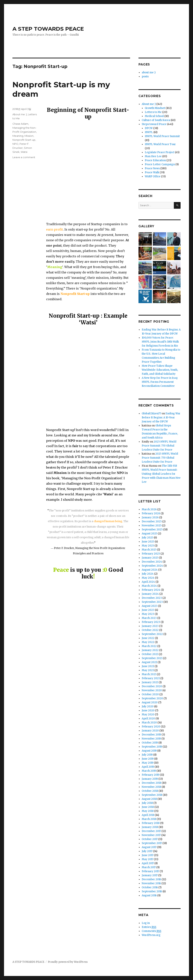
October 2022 (150, 630)
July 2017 (147, 851)
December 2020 (152, 686)
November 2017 (151, 835)
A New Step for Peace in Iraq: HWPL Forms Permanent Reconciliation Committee (160, 382)
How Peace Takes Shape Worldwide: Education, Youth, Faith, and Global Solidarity (160, 370)
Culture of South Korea (156, 120)
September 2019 (152, 747)
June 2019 (148, 759)
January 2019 (150, 779)
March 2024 (149, 586)
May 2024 (148, 578)
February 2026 (151, 513)
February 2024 (151, 590)
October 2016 (150, 887)
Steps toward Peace (154, 124)
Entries (149, 927)
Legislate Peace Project (160, 152)
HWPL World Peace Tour (160, 144)
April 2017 (148, 863)
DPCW (149, 128)
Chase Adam (20, 124)
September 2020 (152, 698)
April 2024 (148, 582)
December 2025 (152, 521)
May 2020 (148, 715)
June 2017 (148, 855)
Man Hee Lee (153, 156)
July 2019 (147, 755)
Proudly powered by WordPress (68, 962)
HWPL (149, 132)
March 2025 (149, 550)
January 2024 (150, 594)
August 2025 (149, 534)
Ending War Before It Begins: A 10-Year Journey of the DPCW (161, 418)
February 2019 (151, 775)
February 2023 (151, 622)
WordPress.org (151, 935)
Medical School (154, 116)
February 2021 (151, 678)
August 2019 (149, 751)
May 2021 (148, 670)
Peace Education (155, 160)
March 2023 (149, 618)
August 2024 (150, 570)
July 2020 (148, 706)
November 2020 (152, 690)
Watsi (24, 152)
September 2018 (152, 795)
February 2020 (151, 727)
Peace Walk (152, 172)
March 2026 (149, 509)
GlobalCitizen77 (151, 414)
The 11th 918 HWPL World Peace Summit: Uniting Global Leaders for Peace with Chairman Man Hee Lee (161, 474)
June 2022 (148, 638)
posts (145, 76)
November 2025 (152, 526)
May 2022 (148, 642)
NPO (15, 144)
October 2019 (150, 743)
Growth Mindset (155, 108)
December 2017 (151, 831)
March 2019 (149, 771)
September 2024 (152, 566)
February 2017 (150, 871)
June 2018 (148, 807)
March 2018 (149, 819)
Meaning (18, 136)
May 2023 (148, 614)
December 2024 (152, 562)
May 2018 (148, 811)
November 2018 (151, 787)
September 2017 (152, 843)
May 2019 (148, 763)
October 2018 (150, 791)
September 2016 (152, 891)
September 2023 (152, 602)
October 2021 (150, 654)
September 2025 (152, 530)
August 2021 (149, 662)
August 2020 (150, 702)
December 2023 (152, 598)
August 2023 (150, 606)
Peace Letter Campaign (160, 164)
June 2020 (148, 710)
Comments (151, 931)
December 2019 (151, 735)
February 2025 (151, 554)
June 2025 (148, 542)
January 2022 (150, 650)
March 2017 (149, 867)
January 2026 (150, 517)
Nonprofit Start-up (24, 140)
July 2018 (147, 803)
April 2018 (148, 815)
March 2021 (149, 674)
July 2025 (147, 538)
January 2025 (150, 558)
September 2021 (152, 658)
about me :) (149, 72)
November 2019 (151, 739)
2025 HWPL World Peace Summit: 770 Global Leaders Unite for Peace (159, 446)
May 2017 (147, 859)
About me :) (20, 114)
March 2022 (149, 646)
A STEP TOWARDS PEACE (48, 29)
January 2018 (150, 827)
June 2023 (148, 610)
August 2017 (149, 847)
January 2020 (150, 731)
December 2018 (151, 783)
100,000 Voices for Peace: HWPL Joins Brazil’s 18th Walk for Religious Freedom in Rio (160, 342)
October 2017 (150, 839)
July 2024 (148, 574)
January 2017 (150, 875)
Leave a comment (24, 157)
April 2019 (148, 767)
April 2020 (148, 719)
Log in (146, 923)
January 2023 (150, 626)
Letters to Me (153, 112)
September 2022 (152, 634)
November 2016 (151, 883)
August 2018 (149, 799)
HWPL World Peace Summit (162, 136)
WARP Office (153, 176)
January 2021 (150, 682)
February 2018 (151, 823)
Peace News (152, 168)
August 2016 (149, 895)
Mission (29, 136)
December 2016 (151, 879)
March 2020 (149, 723)
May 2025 (148, 546)
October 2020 (150, 694)
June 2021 (148, 666)
